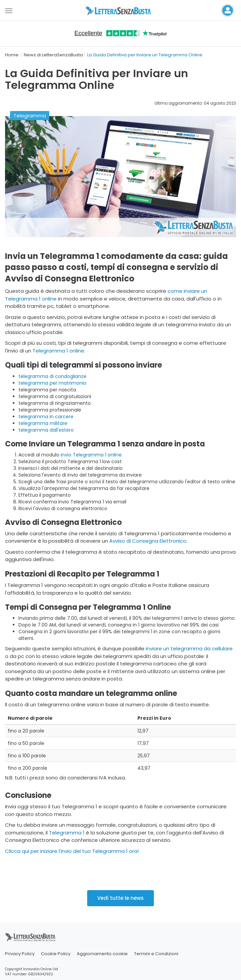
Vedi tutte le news (120, 898)
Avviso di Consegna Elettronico (148, 541)
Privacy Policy (20, 954)
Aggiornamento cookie (102, 954)
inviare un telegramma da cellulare (189, 648)
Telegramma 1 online (58, 351)
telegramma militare (43, 423)
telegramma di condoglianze (52, 376)
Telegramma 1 (67, 833)
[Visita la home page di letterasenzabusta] (121, 10)
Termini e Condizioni (156, 954)
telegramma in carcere (46, 417)
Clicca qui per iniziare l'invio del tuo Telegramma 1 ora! (72, 851)
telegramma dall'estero (46, 430)
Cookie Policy (56, 954)
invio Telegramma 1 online (91, 455)
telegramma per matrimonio (52, 383)
